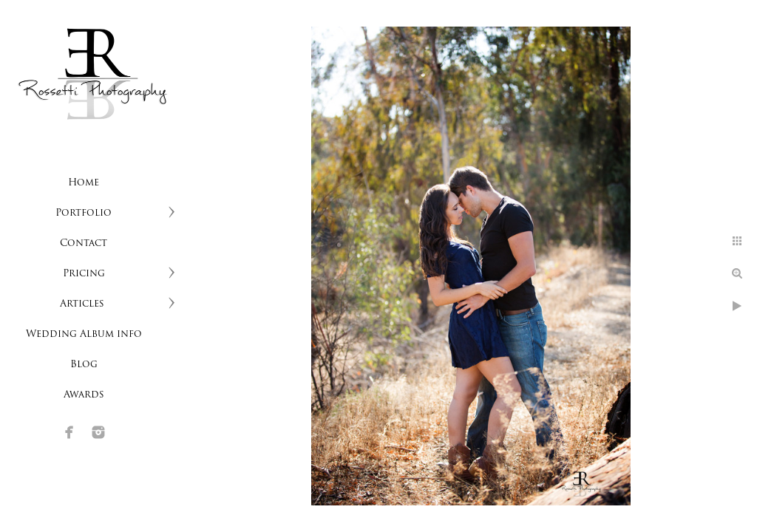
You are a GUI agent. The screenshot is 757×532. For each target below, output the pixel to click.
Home (84, 183)
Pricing (84, 274)
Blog (84, 365)
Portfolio (84, 213)
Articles (84, 304)
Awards (84, 395)
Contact (84, 243)
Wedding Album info (84, 334)
